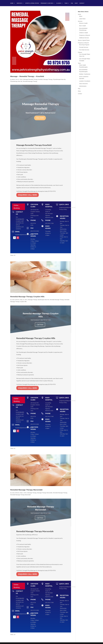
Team (66, 3)
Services (19, 3)
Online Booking (17, 207)
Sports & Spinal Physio (32, 3)
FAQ (72, 3)
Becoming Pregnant (84, 45)
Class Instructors (83, 84)
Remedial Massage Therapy (30, 81)
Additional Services (84, 38)
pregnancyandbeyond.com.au (67, 207)
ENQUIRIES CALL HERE (28, 192)
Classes (59, 3)
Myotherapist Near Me (43, 300)
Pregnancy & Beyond (47, 3)
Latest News (82, 19)
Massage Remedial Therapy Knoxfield (33, 79)
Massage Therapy (48, 79)
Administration (83, 86)
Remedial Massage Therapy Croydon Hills (27, 297)
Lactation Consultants (85, 81)
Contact (82, 3)
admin (13, 79)
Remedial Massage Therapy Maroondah (26, 490)
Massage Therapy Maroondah (45, 493)
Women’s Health (83, 23)
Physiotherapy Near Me (16, 81)
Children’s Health (83, 33)
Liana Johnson (16, 300)
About (81, 16)
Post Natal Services (84, 50)
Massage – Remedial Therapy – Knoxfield (27, 76)
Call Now (40, 116)
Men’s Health (82, 26)
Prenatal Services (84, 47)
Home (12, 3)
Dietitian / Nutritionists (85, 74)
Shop (76, 3)
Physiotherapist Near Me (59, 79)
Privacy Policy (63, 209)
